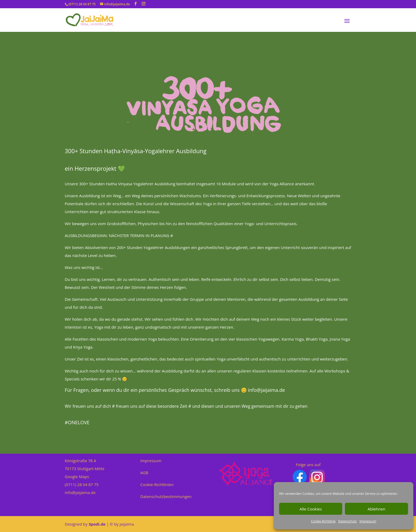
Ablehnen (377, 509)
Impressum (368, 521)
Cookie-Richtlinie (323, 521)
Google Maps (77, 477)
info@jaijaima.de (80, 492)
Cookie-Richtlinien (157, 484)
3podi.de (97, 524)
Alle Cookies (311, 509)
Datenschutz (348, 521)
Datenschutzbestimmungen (166, 496)
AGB (144, 473)
